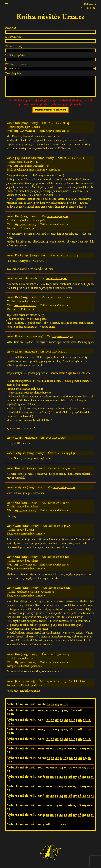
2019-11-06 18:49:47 (59, 526)
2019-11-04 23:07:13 (55, 681)
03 (57, 704)
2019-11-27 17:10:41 (56, 352)
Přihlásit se (90, 5)
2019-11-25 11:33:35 (56, 438)
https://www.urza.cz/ (25, 131)
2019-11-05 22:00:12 (59, 588)
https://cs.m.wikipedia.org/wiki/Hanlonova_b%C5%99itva (38, 148)
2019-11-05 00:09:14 (58, 654)
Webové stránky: (14, 46)
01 (48, 704)
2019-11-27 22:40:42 (59, 298)
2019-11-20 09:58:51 (64, 453)
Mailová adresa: (13, 37)
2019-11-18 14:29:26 (64, 487)
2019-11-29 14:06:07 (58, 123)
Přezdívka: (11, 28)
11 (9, 714)
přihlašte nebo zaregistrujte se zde (61, 104)
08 (80, 710)
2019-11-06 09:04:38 (58, 557)
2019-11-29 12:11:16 (74, 158)
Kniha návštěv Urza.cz (51, 17)
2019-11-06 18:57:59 (58, 503)
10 (89, 710)
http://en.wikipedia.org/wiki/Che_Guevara (30, 269)
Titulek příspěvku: (15, 55)
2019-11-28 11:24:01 (56, 278)
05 (66, 704)
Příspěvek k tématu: (16, 64)
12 (12, 714)
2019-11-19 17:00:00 (64, 468)
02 (53, 704)
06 (71, 710)
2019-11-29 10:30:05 (58, 216)
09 (84, 710)
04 (62, 704)
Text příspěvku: (14, 74)
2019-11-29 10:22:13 (67, 255)
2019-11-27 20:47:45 (63, 336)
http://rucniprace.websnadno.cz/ (31, 166)
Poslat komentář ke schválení (51, 110)
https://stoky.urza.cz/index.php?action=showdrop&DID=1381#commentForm (48, 373)
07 (75, 710)
